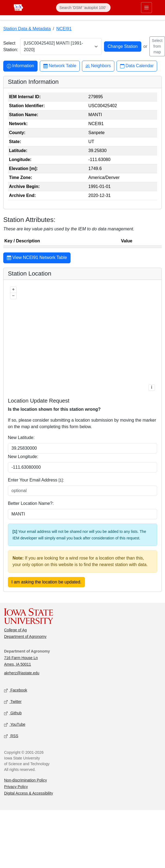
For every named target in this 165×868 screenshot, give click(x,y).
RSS (11, 736)
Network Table (60, 66)
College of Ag (15, 630)
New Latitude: (21, 438)
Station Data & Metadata (27, 29)
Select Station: (11, 46)
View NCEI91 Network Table (37, 258)
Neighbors (98, 66)
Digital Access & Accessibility (29, 793)
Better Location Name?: (31, 503)
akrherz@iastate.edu (22, 673)
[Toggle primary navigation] (146, 8)
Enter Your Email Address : (36, 480)
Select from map (157, 46)
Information (20, 66)
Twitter (13, 702)
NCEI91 (64, 29)
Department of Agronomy (25, 637)
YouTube (15, 725)
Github (13, 713)
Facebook (16, 691)
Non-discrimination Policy (25, 780)
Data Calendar (137, 66)
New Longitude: (23, 457)
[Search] (83, 8)
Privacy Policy (16, 787)
